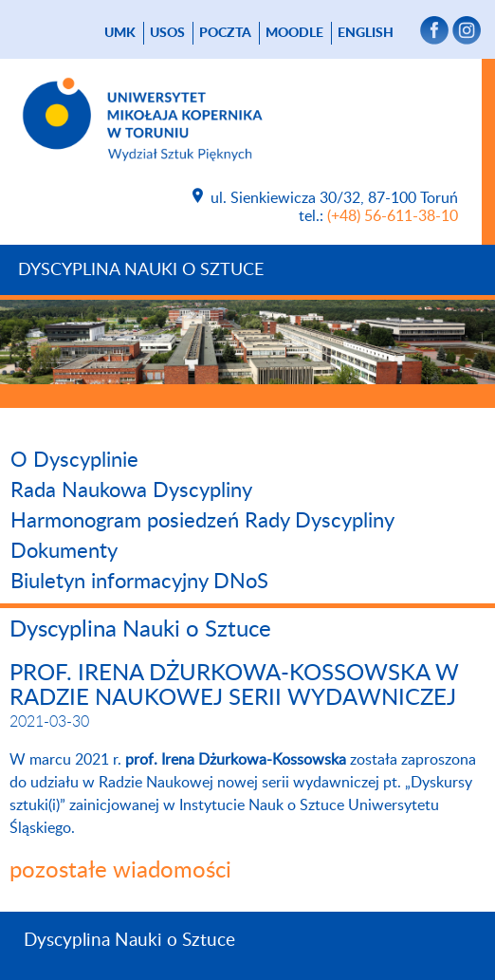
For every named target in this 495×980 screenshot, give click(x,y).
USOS (167, 33)
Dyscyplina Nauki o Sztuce (141, 270)
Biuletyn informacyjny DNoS (139, 582)
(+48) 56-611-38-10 (393, 216)
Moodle (294, 33)
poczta (225, 33)
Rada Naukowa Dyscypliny (131, 490)
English (366, 33)
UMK (120, 33)
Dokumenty (64, 551)
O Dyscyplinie (74, 460)
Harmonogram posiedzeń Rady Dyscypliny (202, 521)
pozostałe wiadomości (120, 871)
